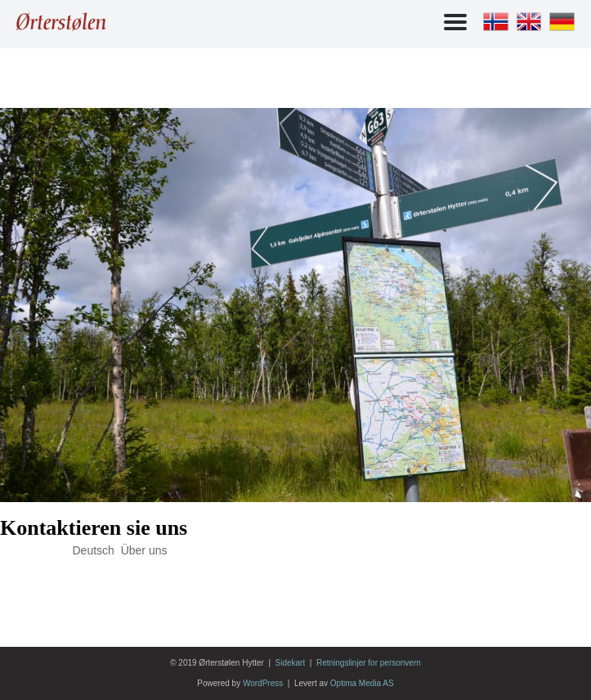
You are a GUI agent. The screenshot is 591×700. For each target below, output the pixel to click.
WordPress (263, 683)
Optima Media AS (362, 683)
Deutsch (94, 550)
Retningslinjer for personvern (369, 663)
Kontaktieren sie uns (94, 528)
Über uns (144, 550)
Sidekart (291, 663)
